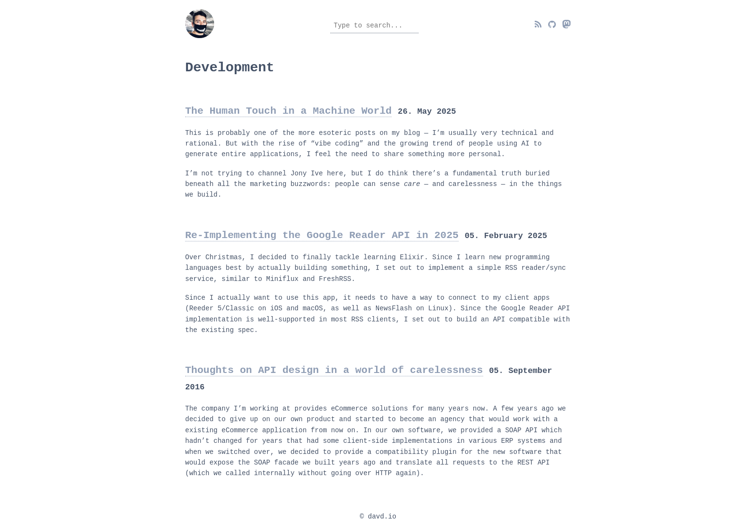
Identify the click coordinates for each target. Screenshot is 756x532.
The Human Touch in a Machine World (288, 109)
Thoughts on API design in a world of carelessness (334, 368)
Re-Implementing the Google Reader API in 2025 (322, 233)
